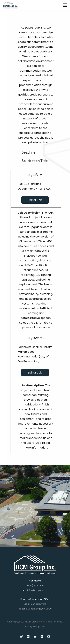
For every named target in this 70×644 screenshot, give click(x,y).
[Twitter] (21, 636)
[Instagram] (35, 636)
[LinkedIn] (28, 636)
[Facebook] (42, 636)
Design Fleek (39, 627)
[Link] (10, 5)
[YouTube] (49, 636)
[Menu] (65, 5)
